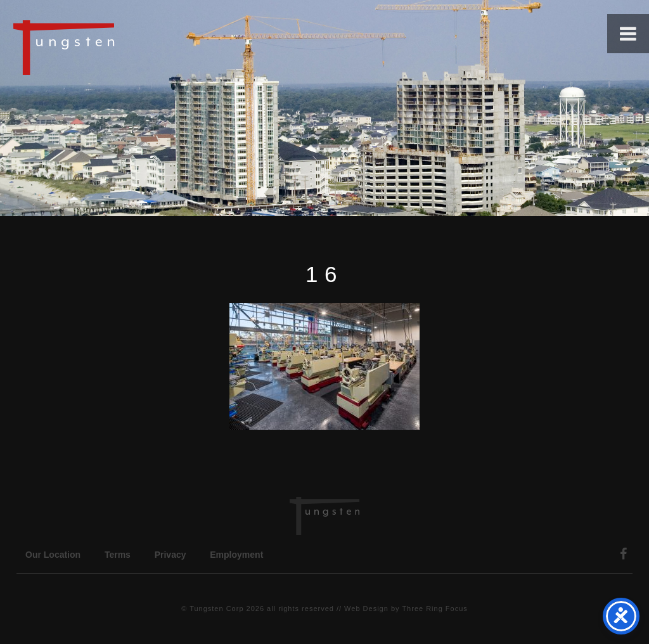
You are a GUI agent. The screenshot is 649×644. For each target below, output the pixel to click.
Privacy (170, 555)
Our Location (53, 555)
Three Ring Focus (434, 609)
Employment (236, 555)
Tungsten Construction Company (108, 47)
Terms (118, 555)
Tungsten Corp (216, 609)
